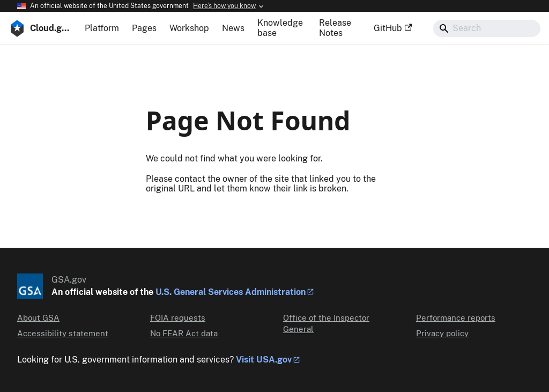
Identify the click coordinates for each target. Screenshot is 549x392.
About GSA (38, 318)
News (233, 28)
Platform (102, 28)
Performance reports (456, 318)
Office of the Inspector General (326, 323)
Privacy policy (442, 333)
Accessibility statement (63, 333)
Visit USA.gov (264, 360)
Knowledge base (280, 28)
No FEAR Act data (184, 333)
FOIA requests (178, 318)
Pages (144, 28)
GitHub (393, 28)
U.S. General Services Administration (231, 292)
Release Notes (335, 28)
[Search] (487, 28)
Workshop (189, 28)
